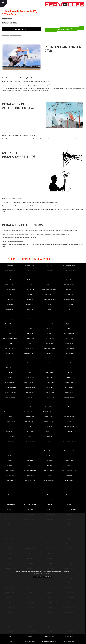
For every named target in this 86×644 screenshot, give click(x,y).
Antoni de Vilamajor (69, 334)
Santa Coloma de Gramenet (49, 290)
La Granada (30, 509)
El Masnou (49, 265)
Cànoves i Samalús (30, 378)
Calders (30, 368)
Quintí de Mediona (10, 397)
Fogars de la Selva (49, 500)
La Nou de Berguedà (30, 387)
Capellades (69, 280)
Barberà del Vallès (10, 285)
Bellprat (30, 637)
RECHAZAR (38, 577)
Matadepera (49, 431)
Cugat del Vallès (30, 417)
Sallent (10, 343)
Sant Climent (69, 475)
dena (30, 456)
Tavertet (49, 495)
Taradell (10, 500)
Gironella (49, 505)
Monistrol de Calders (69, 299)
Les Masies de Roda (49, 470)
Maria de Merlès (10, 485)
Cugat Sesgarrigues (49, 348)
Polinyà (49, 304)
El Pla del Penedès (30, 265)
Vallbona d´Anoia (69, 461)
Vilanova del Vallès (30, 348)
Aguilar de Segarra (49, 637)
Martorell (10, 294)
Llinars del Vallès (10, 470)
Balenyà (49, 285)
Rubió (10, 329)
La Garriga (49, 509)
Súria (30, 465)
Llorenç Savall (30, 407)
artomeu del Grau (69, 353)
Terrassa (49, 436)
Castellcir (69, 456)
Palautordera (69, 412)
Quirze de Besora (69, 392)
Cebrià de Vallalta (10, 353)
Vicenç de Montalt (69, 348)
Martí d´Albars (10, 407)
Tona (30, 373)
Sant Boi (49, 353)
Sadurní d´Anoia (49, 417)
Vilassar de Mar (10, 373)
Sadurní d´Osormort (49, 421)
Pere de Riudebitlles (49, 402)
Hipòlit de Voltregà (69, 397)
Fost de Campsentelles (10, 392)
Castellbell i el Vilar (49, 426)
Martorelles (69, 290)
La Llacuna (10, 509)
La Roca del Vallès (30, 475)
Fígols (69, 500)
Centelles (49, 270)
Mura (69, 329)
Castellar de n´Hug (30, 431)
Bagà (30, 314)
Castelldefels (49, 456)
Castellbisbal (30, 309)
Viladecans (10, 363)
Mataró (30, 343)
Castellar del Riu (10, 431)
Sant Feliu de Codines (30, 412)
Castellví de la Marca (10, 275)
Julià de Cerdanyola (49, 373)
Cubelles (69, 490)
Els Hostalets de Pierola (69, 265)
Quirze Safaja (30, 392)
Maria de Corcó (69, 294)
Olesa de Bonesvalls (69, 451)
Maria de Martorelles (30, 480)
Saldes (69, 465)
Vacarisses (10, 465)
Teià (69, 436)
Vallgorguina (30, 461)
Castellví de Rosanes (69, 270)
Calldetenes (49, 319)
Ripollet (49, 334)
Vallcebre (49, 461)
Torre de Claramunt (30, 641)
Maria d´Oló (69, 275)
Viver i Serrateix (30, 485)
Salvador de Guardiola (30, 382)
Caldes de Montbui (10, 402)
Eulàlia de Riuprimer (10, 290)
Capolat (49, 280)
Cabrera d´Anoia (10, 299)
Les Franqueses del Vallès (69, 470)
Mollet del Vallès (10, 304)
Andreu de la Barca (30, 338)
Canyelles (10, 378)
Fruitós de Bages (69, 387)
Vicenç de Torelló (30, 421)
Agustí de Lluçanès (49, 338)
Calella (69, 319)
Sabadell (10, 417)
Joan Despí (69, 373)
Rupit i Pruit (69, 324)
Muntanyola (49, 368)
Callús (30, 319)
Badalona (30, 363)
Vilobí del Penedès (49, 485)
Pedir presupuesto (22, 29)
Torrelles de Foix (69, 637)
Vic (10, 426)
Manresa (30, 329)
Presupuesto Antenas (5, 35)
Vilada (69, 421)
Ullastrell (49, 275)
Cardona (10, 461)
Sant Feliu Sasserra (30, 402)
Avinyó (69, 363)
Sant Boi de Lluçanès (30, 353)
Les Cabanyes (10, 475)
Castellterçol (30, 275)
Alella (69, 309)
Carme (30, 446)
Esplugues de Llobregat (30, 505)
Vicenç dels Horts (10, 421)
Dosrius (49, 490)
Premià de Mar (30, 299)
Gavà (30, 451)
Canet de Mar (69, 378)
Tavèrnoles (69, 495)
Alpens (49, 309)
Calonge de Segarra (10, 319)
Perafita (69, 446)
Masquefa (69, 431)
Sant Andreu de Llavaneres (10, 338)
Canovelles (49, 378)
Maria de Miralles (69, 480)
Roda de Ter (30, 334)
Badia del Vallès (49, 343)
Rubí (10, 334)
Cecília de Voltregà (69, 417)
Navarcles (49, 329)
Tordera (10, 495)
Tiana (30, 436)
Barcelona (10, 265)
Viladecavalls (69, 358)
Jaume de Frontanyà (30, 324)
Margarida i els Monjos (30, 441)
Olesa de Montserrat (49, 451)
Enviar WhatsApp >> (64, 29)
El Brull (69, 505)
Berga (10, 637)
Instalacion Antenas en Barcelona (15, 35)
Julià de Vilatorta (10, 280)
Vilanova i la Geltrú (10, 348)
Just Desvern (69, 407)
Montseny (69, 368)
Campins (69, 314)
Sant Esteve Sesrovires (49, 412)
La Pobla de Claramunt (10, 387)
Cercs (30, 270)
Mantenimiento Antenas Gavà (49, 641)
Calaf (30, 426)
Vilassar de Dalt (69, 343)
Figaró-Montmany (10, 505)
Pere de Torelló (69, 382)
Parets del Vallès (10, 451)
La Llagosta (49, 387)
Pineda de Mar (10, 309)
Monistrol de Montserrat (49, 299)
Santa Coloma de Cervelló (69, 441)
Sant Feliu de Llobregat (10, 412)
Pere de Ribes (69, 402)
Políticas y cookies (69, 641)
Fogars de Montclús (30, 500)
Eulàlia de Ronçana (69, 285)
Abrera (30, 495)
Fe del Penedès (10, 441)
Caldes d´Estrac (10, 368)
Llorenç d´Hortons (49, 407)
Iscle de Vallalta (49, 324)
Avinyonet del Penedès (49, 363)
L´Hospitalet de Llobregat (69, 509)
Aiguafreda (10, 314)
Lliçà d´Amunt (10, 490)
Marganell (30, 294)
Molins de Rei (30, 304)
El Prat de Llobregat (10, 270)
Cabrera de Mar (30, 358)
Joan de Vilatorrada (10, 324)
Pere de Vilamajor (49, 382)
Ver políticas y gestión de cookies (42, 573)
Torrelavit (10, 641)
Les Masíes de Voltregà (30, 470)
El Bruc (30, 490)
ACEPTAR (48, 577)
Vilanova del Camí (10, 358)
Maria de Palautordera (49, 480)
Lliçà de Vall (69, 485)
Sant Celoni (10, 480)
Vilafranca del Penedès (49, 358)
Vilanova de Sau (49, 294)
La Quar (49, 475)
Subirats (49, 465)
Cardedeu (30, 280)
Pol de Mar (30, 397)
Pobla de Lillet (69, 304)
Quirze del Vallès (49, 392)
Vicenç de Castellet (10, 382)
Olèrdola (10, 456)
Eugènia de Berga (30, 290)
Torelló (49, 441)
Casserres (10, 446)
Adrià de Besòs (69, 338)
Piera (49, 446)
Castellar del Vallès (69, 426)
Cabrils (49, 314)
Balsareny (30, 285)
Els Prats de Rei (10, 436)
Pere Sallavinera (49, 397)
